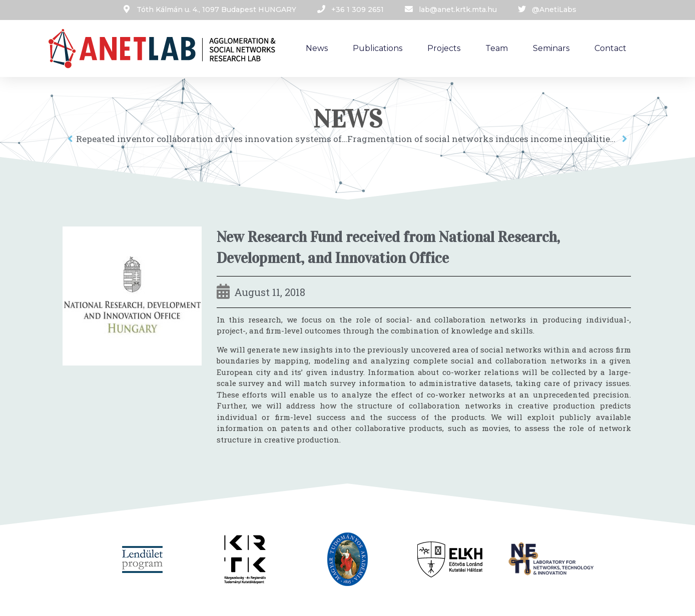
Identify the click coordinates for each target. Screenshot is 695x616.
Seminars (551, 48)
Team (497, 48)
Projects (444, 48)
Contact (610, 48)
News (317, 48)
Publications (378, 48)
